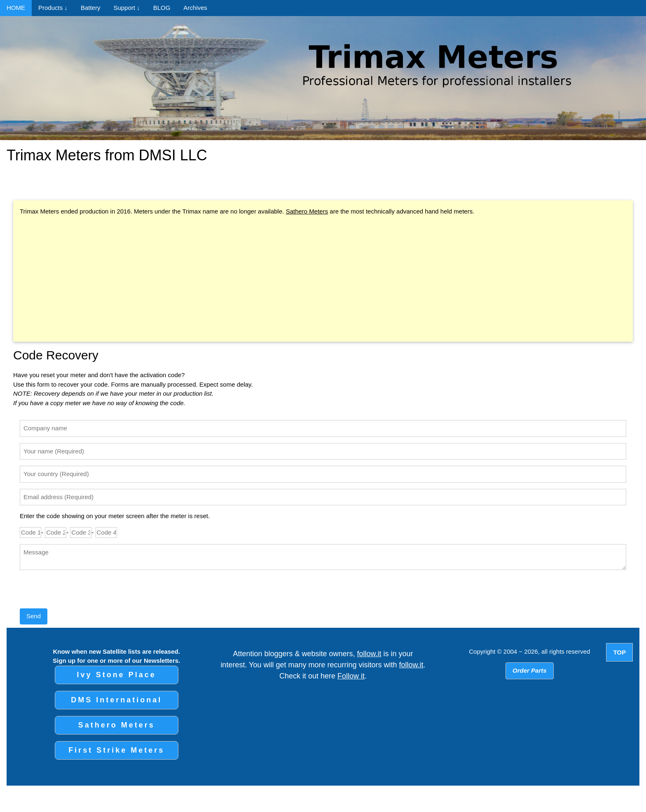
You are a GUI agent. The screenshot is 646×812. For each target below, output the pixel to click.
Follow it (351, 676)
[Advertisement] (323, 280)
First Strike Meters (116, 750)
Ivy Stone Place (117, 675)
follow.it (369, 654)
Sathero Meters (307, 211)
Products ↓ (53, 8)
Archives (195, 8)
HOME (16, 8)
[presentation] (82, 592)
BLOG (162, 8)
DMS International (116, 700)
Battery (91, 8)
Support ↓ (126, 8)
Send (34, 616)
